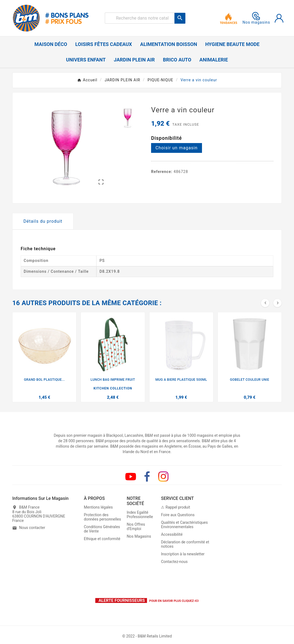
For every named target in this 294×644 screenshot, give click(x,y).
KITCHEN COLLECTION (113, 388)
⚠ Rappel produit (175, 507)
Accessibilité (172, 534)
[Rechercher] (140, 18)
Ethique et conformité (102, 539)
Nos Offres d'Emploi (136, 527)
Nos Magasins (139, 536)
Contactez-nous (174, 562)
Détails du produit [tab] (43, 221)
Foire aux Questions (178, 515)
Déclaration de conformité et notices (185, 544)
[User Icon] (279, 18)
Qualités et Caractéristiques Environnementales (184, 525)
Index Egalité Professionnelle (140, 515)
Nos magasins (256, 18)
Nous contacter (32, 528)
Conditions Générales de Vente (102, 529)
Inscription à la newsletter (183, 554)
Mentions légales (98, 507)
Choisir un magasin (177, 148)
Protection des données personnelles (102, 517)
